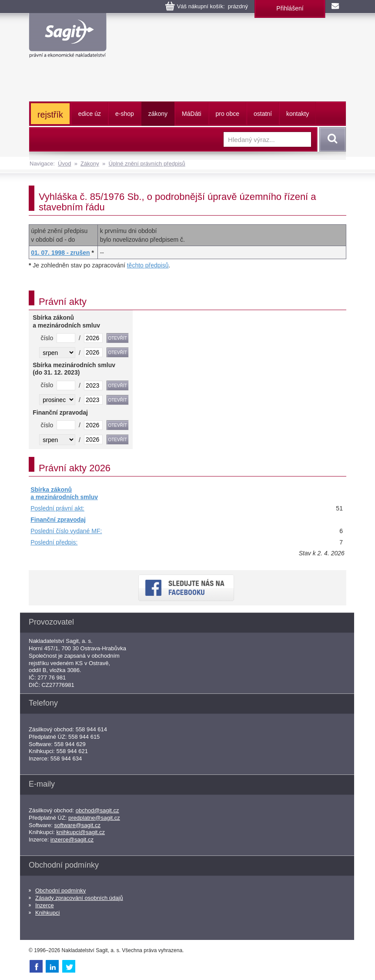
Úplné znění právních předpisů (147, 164)
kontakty (298, 114)
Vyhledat (331, 139)
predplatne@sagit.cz (94, 818)
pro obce (228, 114)
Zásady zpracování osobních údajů (79, 898)
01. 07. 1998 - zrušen (60, 253)
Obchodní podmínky (60, 890)
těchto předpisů (148, 265)
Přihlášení (290, 8)
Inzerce (45, 905)
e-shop (125, 114)
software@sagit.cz (77, 825)
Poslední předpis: (54, 542)
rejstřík (50, 115)
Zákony (90, 164)
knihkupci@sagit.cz (81, 832)
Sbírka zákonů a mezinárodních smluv (64, 493)
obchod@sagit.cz (97, 810)
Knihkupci (47, 913)
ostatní (263, 114)
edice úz (90, 114)
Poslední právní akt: (57, 508)
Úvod (64, 164)
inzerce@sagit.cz (72, 840)
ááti (191, 114)
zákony (158, 114)
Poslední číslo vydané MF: (66, 531)
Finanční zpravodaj (58, 520)
